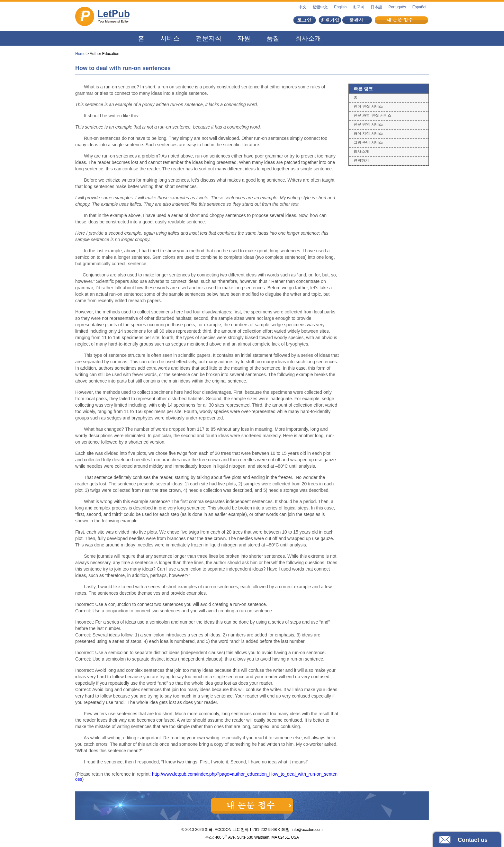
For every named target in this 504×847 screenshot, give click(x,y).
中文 (302, 7)
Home (80, 54)
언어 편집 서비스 (368, 106)
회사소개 (308, 38)
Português (397, 7)
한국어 (359, 7)
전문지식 (209, 38)
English (340, 7)
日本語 (376, 7)
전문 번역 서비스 (368, 124)
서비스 (170, 38)
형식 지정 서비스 (368, 133)
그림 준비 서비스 (368, 142)
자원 (244, 38)
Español (419, 7)
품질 (273, 38)
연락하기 (361, 160)
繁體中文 (320, 7)
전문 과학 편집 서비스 (373, 115)
